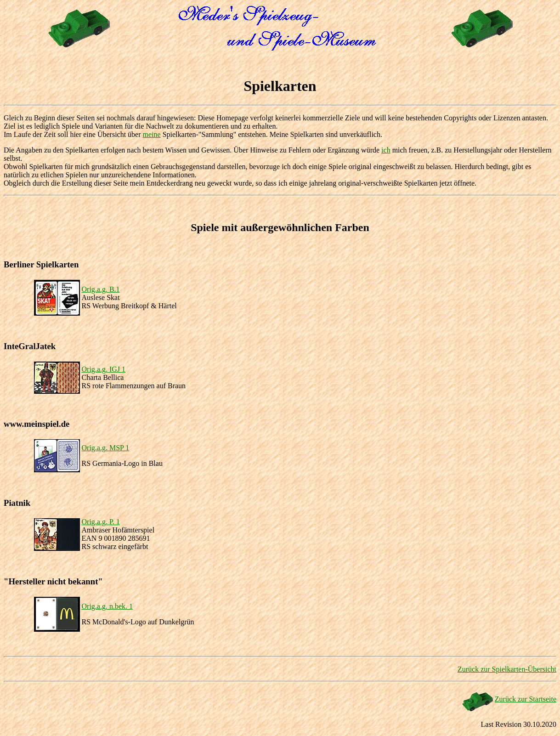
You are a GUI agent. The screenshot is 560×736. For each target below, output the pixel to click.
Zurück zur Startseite (526, 699)
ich (386, 150)
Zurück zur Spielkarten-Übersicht (507, 669)
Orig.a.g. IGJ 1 (104, 369)
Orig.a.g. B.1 (101, 289)
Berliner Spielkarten (41, 264)
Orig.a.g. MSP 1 (106, 448)
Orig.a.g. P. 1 (101, 522)
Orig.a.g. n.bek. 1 (107, 606)
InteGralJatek (30, 346)
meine (152, 134)
